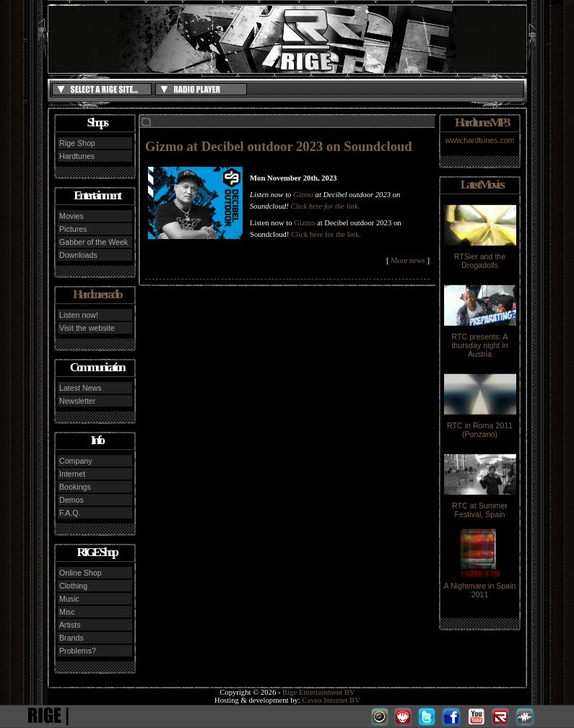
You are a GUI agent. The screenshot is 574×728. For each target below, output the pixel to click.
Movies (71, 216)
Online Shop (81, 573)
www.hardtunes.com (480, 140)
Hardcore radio (97, 294)
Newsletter (77, 401)
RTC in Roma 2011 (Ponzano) (480, 426)
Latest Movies (482, 185)
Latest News (81, 388)
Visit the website (87, 328)
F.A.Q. (70, 513)
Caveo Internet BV (331, 700)
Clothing (73, 586)
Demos (71, 500)
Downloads (78, 255)
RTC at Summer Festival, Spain (480, 506)
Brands (71, 638)
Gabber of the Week (94, 242)
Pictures (73, 229)
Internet (72, 474)
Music (69, 599)
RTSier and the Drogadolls (480, 257)
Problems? (78, 651)
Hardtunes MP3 (482, 122)
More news (408, 260)
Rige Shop (77, 143)
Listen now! (79, 315)
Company (76, 461)
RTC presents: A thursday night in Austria (480, 342)
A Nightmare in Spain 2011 (479, 586)
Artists (70, 625)
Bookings (75, 487)
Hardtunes (77, 156)
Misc (67, 612)
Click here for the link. (326, 206)
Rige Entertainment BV (319, 692)
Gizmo (304, 195)
